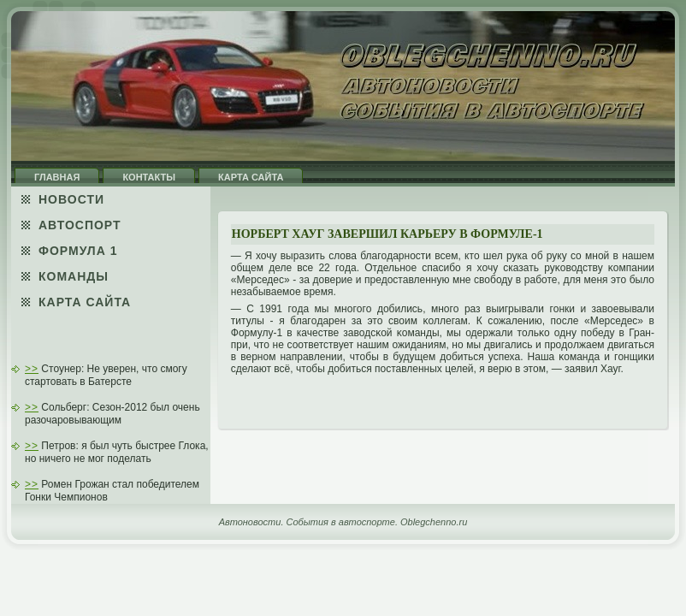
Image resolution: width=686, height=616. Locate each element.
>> (32, 369)
